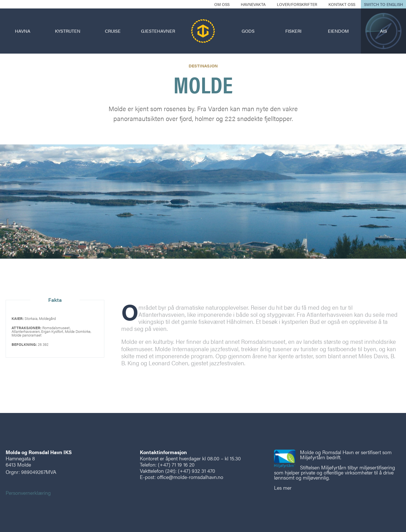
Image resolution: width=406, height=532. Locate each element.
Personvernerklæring (28, 493)
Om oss (222, 4)
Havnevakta (253, 4)
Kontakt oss (342, 4)
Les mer (283, 488)
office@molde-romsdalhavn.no (190, 477)
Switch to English (383, 4)
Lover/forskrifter (297, 4)
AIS (384, 31)
